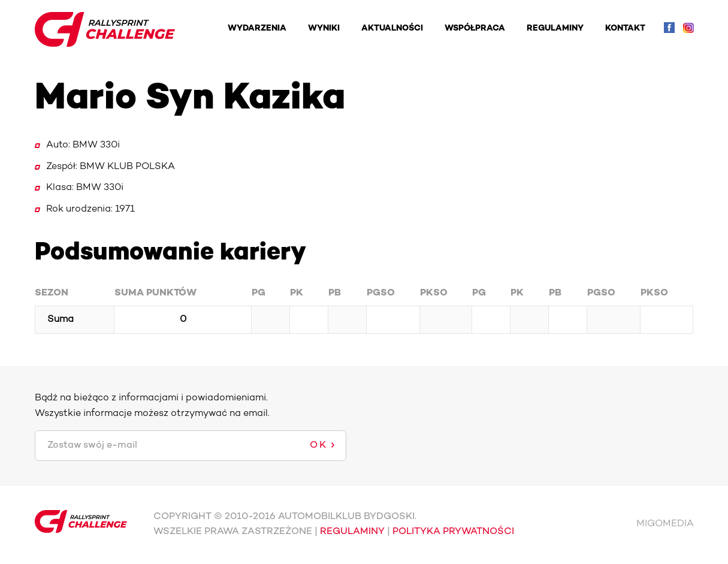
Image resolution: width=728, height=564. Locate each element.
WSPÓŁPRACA (475, 28)
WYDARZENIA (257, 28)
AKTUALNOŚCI (392, 28)
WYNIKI (324, 28)
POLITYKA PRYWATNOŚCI (453, 532)
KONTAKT (625, 28)
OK (319, 445)
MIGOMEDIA (665, 524)
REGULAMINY (555, 28)
